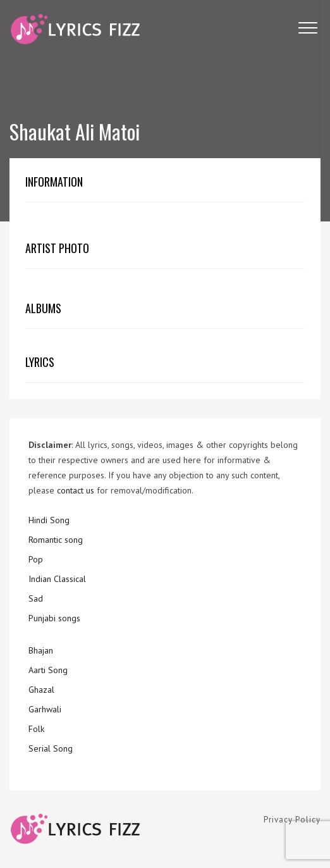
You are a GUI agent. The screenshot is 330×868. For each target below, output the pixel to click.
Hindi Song (49, 520)
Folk (36, 729)
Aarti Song (48, 670)
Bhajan (41, 650)
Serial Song (51, 748)
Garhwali (45, 709)
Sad (36, 598)
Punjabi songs (54, 618)
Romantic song (56, 540)
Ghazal (41, 690)
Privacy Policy (292, 820)
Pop (36, 559)
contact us (76, 490)
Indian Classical (57, 579)
